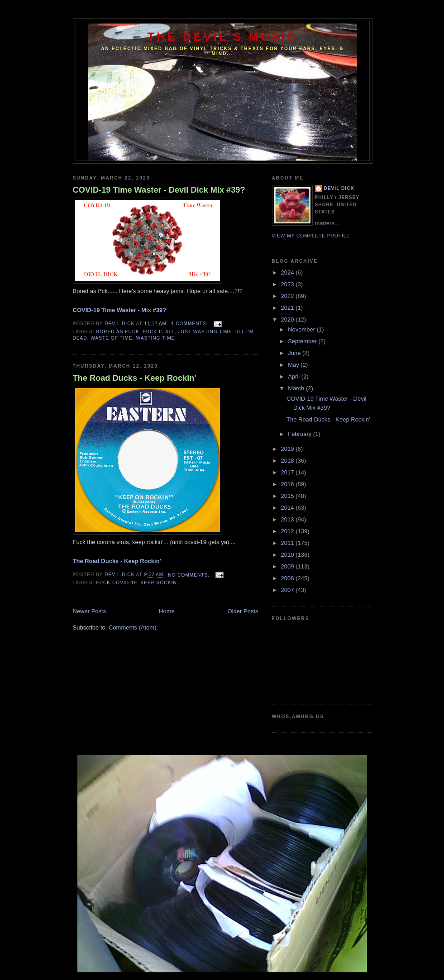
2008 (289, 578)
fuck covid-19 (117, 583)
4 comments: (190, 324)
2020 (289, 320)
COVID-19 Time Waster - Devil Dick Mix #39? (159, 190)
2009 (289, 566)
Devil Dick (339, 188)
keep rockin (158, 583)
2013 (289, 519)
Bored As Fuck (118, 332)
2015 (289, 496)
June (295, 353)
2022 (289, 296)
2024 (289, 272)
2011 (289, 543)
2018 (289, 461)
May (294, 365)
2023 (289, 284)
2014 (289, 508)
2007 (289, 590)
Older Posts (243, 611)
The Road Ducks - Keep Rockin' (135, 378)
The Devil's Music (223, 37)
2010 (289, 555)
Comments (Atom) (132, 627)
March (297, 388)
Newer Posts (90, 611)
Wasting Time (156, 338)
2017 (289, 472)
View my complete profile (311, 236)
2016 (289, 484)
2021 (289, 308)
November (302, 329)
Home (167, 611)
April (295, 376)
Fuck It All (159, 332)
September (303, 341)
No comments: (190, 575)
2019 (289, 449)
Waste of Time (112, 338)
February (301, 434)
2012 (289, 531)
